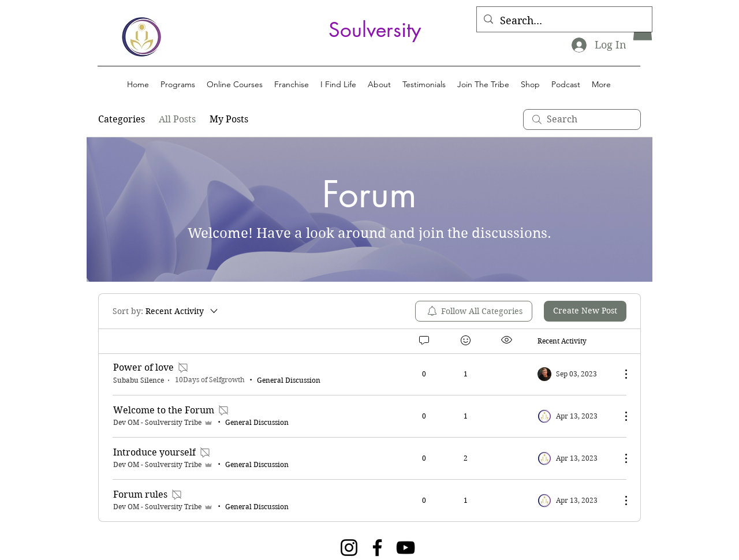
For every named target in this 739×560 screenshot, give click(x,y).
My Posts (229, 119)
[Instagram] (349, 548)
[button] (178, 84)
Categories (122, 119)
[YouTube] (406, 548)
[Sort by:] (166, 311)
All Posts (177, 119)
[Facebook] (377, 548)
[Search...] (564, 21)
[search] (582, 120)
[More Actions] (620, 374)
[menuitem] (474, 311)
